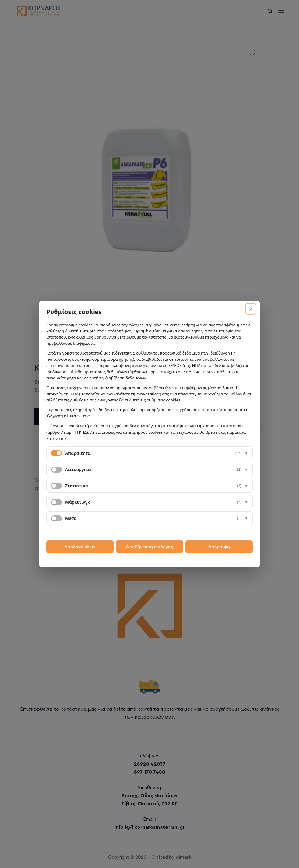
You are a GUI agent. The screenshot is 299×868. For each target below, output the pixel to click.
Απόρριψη (219, 547)
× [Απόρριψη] (251, 309)
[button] (149, 453)
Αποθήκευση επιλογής (149, 547)
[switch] (56, 470)
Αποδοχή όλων (80, 547)
